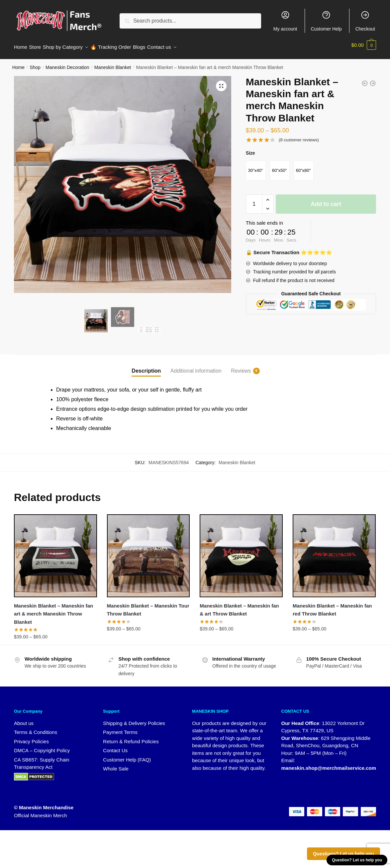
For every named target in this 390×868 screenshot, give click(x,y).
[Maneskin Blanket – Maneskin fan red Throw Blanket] (334, 552)
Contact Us (115, 746)
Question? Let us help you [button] (357, 860)
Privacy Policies (31, 737)
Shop (35, 63)
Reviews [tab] (241, 367)
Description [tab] (146, 367)
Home (18, 63)
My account (285, 21)
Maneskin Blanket (113, 63)
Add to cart (326, 200)
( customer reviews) (299, 136)
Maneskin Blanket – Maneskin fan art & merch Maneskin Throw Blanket (53, 610)
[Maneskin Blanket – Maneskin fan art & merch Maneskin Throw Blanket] (55, 552)
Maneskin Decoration (67, 63)
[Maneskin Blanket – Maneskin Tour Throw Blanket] (148, 552)
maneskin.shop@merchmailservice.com (329, 764)
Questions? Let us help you (343, 854)
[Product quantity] (254, 200)
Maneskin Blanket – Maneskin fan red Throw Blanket (332, 606)
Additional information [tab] (196, 367)
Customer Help (326, 21)
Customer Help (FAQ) (127, 756)
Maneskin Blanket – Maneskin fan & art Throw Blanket (239, 606)
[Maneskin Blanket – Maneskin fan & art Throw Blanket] (241, 552)
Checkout (365, 21)
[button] (221, 82)
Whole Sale (116, 765)
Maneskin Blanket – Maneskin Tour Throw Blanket (148, 606)
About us (24, 719)
